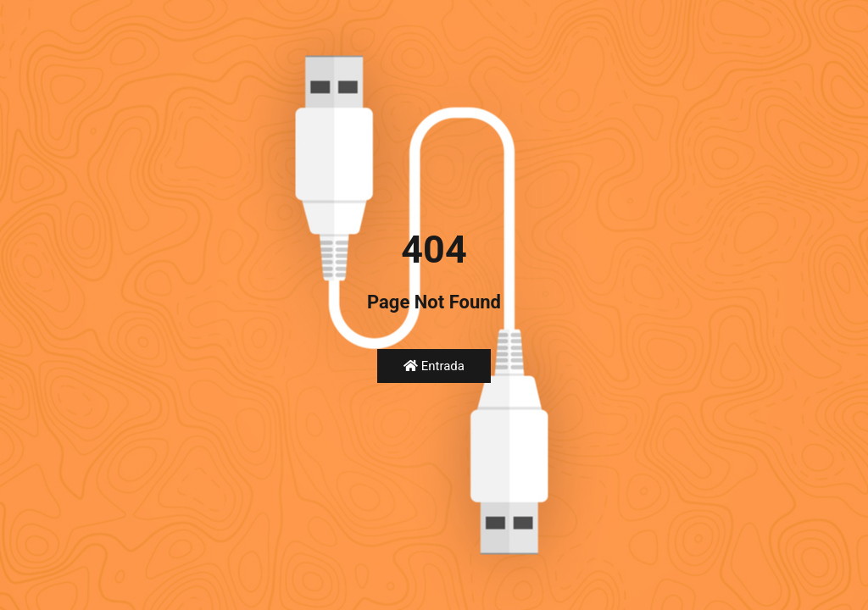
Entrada (434, 366)
